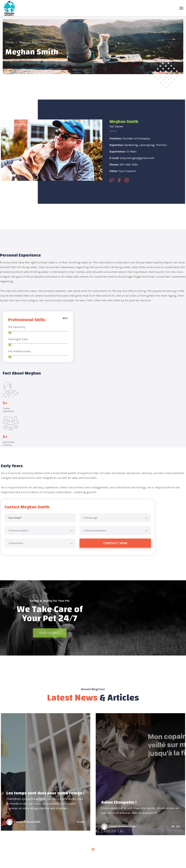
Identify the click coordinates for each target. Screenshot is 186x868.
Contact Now (115, 543)
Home (9, 42)
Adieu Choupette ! (119, 802)
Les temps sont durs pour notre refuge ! (45, 793)
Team (23, 42)
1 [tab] (93, 849)
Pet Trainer (116, 126)
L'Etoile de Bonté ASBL (27, 822)
